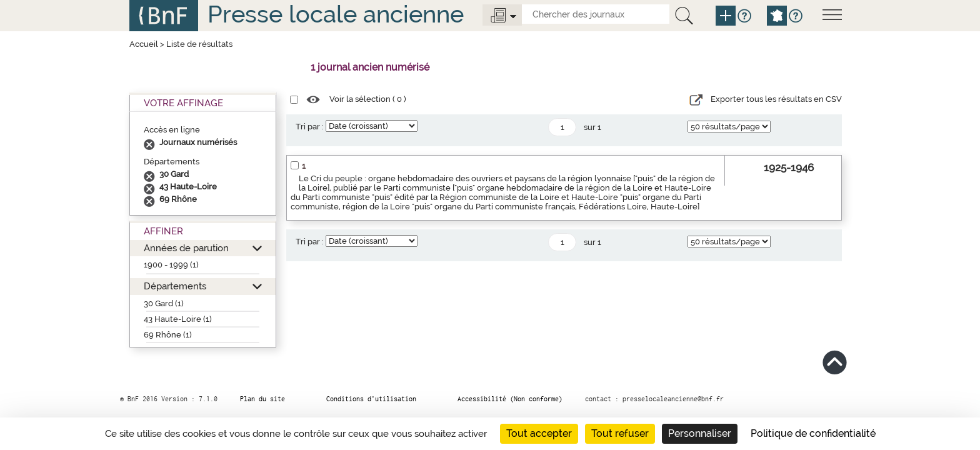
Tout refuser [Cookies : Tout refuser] (620, 433)
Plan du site (262, 399)
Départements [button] (175, 286)
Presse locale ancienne (336, 14)
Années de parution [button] (186, 248)
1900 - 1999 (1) (171, 265)
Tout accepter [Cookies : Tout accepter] (539, 433)
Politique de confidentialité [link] (813, 433)
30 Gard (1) (164, 303)
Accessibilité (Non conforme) (510, 399)
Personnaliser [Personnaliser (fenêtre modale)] (700, 433)
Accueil (144, 44)
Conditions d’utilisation (371, 399)
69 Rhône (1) (168, 335)
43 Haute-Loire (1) (178, 319)
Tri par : (310, 127)
